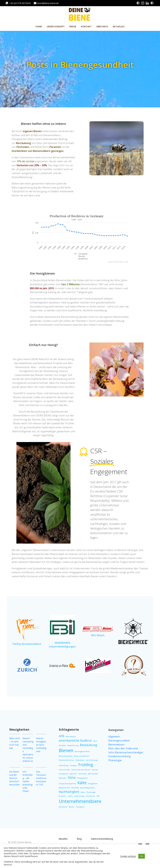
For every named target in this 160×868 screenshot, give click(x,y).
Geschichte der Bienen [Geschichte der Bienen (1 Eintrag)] (81, 770)
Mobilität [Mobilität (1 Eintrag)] (75, 788)
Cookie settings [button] (128, 856)
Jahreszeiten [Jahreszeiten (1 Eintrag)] (93, 774)
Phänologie (115, 760)
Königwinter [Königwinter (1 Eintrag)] (93, 784)
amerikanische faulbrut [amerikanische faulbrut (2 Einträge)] (75, 741)
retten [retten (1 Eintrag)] (70, 796)
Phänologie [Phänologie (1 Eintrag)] (91, 792)
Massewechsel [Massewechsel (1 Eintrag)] (64, 788)
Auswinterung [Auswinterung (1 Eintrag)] (73, 745)
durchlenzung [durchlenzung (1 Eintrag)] (92, 760)
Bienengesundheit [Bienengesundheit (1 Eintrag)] (82, 751)
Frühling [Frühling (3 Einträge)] (86, 765)
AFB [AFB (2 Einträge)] (62, 736)
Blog (79, 839)
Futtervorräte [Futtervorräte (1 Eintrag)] (64, 770)
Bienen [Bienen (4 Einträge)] (66, 750)
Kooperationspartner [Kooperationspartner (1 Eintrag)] (67, 784)
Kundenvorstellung (119, 756)
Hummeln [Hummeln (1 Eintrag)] (82, 774)
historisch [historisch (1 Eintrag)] (73, 774)
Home (39, 26)
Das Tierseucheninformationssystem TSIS (41, 778)
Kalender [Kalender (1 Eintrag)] (63, 778)
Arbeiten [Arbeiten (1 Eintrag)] (62, 745)
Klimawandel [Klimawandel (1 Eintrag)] (82, 778)
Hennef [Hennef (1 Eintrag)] (95, 770)
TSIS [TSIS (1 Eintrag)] (98, 796)
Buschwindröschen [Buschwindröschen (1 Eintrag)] (66, 760)
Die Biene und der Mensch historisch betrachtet (14, 778)
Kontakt (86, 26)
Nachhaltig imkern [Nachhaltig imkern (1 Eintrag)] (88, 788)
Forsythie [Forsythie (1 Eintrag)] (73, 766)
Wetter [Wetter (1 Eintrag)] (72, 807)
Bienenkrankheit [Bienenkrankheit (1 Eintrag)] (66, 756)
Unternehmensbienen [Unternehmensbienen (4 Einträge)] (82, 801)
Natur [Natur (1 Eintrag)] (83, 792)
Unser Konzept (56, 26)
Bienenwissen (116, 745)
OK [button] (142, 856)
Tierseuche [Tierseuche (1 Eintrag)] (91, 796)
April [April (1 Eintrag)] (95, 741)
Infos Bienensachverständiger (126, 752)
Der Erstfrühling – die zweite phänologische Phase (28, 781)
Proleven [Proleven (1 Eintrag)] (62, 796)
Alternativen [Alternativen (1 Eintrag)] (71, 737)
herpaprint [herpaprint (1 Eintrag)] (63, 774)
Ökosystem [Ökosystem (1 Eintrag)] (80, 807)
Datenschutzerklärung (102, 839)
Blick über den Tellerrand (123, 748)
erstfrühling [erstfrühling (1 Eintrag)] (64, 766)
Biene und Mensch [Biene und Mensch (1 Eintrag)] (82, 756)
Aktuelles (119, 26)
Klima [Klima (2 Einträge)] (72, 778)
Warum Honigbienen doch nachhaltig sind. (41, 745)
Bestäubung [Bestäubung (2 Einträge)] (88, 745)
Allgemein (114, 737)
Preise (73, 26)
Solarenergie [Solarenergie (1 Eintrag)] (79, 796)
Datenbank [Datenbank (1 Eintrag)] (80, 760)
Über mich (102, 26)
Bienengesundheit (119, 741)
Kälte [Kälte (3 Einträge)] (82, 783)
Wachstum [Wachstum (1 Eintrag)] (63, 807)
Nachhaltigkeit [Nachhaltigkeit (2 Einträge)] (69, 792)
